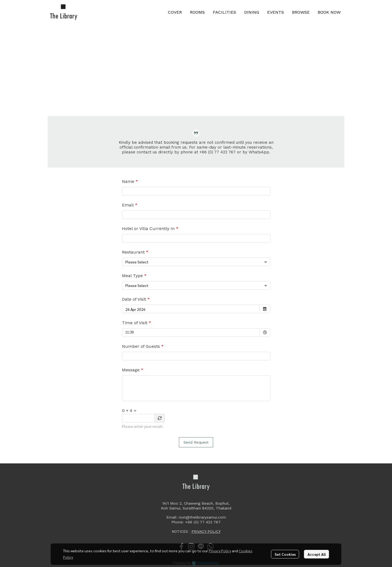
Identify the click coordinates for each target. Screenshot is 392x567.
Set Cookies (285, 554)
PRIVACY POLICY (206, 531)
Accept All (317, 554)
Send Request (196, 442)
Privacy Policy (220, 551)
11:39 (140, 331)
